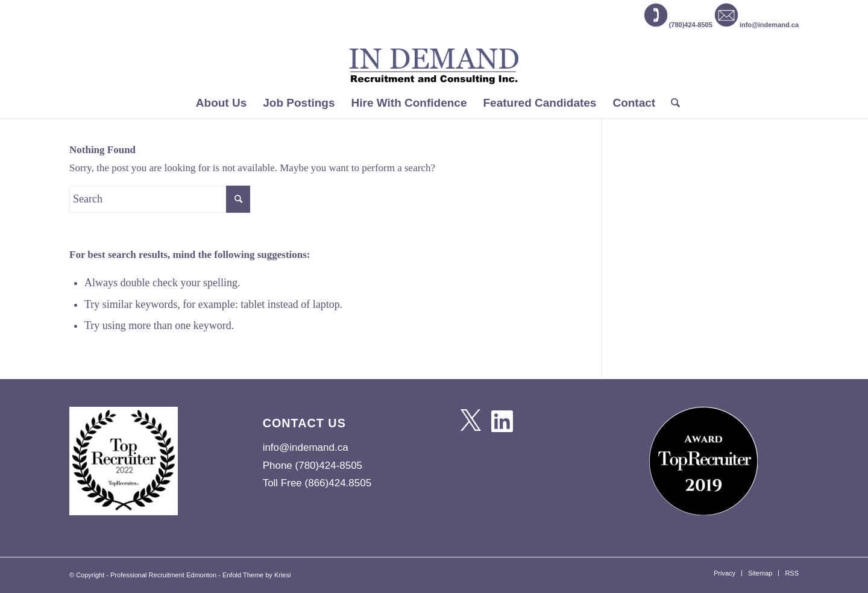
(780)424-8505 (678, 25)
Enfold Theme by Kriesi (257, 575)
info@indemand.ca (756, 25)
